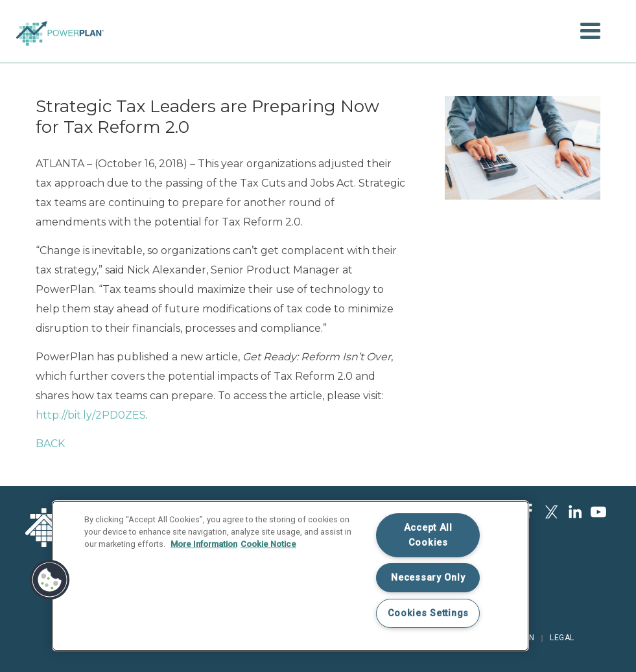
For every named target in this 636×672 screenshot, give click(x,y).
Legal (562, 638)
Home (60, 22)
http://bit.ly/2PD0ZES (91, 415)
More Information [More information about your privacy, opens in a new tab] (204, 544)
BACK (50, 444)
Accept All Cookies (428, 535)
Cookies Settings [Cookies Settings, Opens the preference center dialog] (429, 613)
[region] (290, 576)
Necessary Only (428, 578)
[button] (590, 31)
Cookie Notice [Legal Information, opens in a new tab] (268, 544)
